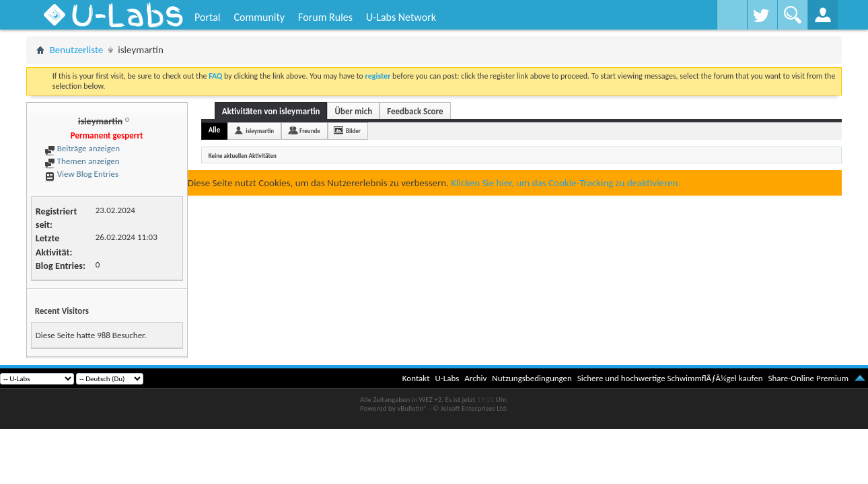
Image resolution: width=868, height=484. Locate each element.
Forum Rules (325, 17)
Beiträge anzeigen (82, 148)
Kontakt (416, 378)
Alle (215, 130)
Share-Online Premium (808, 378)
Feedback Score (415, 111)
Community (259, 17)
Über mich (353, 111)
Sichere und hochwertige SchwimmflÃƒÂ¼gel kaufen (670, 378)
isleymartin (260, 131)
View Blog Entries (81, 174)
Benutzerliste (77, 50)
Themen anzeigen (82, 161)
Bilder (353, 131)
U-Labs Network (401, 17)
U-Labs (447, 378)
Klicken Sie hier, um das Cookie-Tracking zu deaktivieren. (566, 183)
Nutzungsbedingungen (532, 378)
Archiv (475, 378)
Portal (207, 17)
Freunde (310, 131)
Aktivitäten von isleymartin (271, 111)
